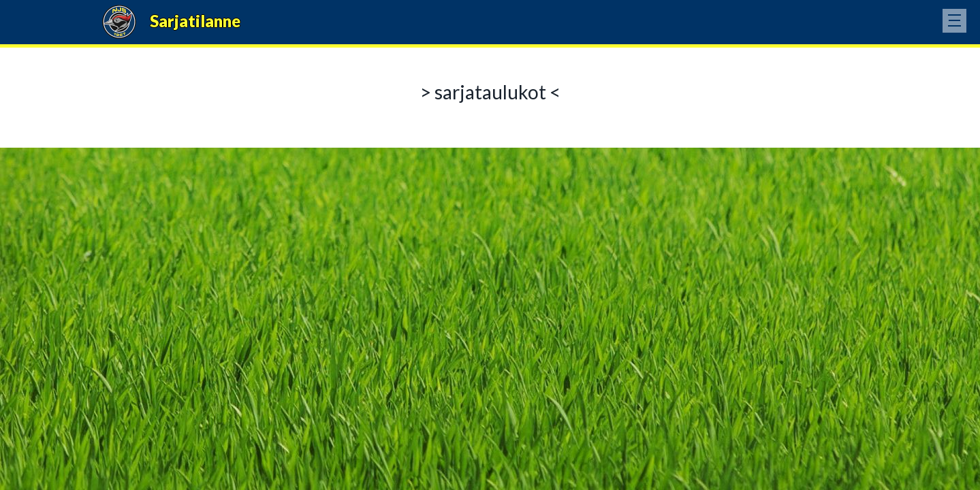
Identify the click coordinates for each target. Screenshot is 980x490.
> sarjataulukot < (490, 92)
